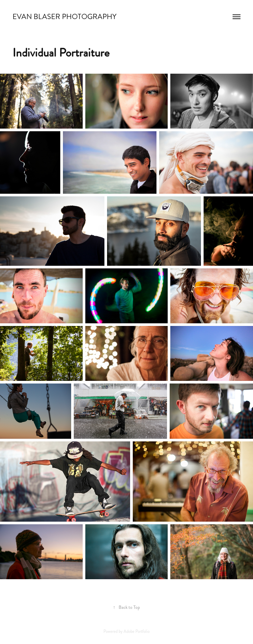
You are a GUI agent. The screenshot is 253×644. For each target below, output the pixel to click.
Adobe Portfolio (137, 632)
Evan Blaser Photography (64, 17)
